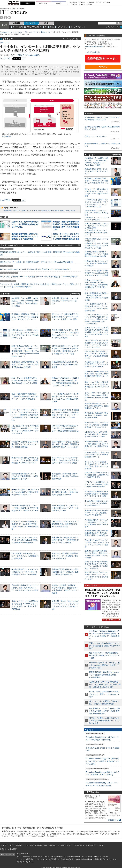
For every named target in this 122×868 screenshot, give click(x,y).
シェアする (5, 58)
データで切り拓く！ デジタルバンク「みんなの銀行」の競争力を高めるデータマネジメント (25, 492)
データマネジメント (78, 27)
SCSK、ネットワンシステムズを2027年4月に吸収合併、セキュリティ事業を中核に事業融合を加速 (66, 236)
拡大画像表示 (7, 136)
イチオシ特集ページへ (111, 620)
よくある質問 (13, 849)
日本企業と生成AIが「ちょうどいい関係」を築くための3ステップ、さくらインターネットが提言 (25, 588)
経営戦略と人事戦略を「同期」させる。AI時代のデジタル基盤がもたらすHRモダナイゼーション (25, 317)
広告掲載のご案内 (41, 845)
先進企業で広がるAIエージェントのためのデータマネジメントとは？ (65, 301)
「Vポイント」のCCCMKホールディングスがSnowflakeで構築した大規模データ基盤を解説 (25, 540)
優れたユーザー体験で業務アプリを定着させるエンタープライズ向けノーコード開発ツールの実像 (65, 317)
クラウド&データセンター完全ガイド (29, 856)
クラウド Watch (87, 856)
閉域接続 (44, 211)
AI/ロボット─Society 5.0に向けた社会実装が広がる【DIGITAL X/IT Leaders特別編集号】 (36, 269)
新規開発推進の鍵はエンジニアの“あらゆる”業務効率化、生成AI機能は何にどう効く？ (25, 476)
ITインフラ (36, 211)
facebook (5, 18)
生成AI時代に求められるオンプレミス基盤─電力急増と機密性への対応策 (65, 365)
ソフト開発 (91, 2)
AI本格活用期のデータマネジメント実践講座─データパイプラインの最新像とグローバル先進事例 (25, 572)
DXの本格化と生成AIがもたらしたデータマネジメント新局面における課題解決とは (25, 556)
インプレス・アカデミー (25, 862)
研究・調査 (106, 2)
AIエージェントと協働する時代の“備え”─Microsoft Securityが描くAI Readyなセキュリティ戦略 (25, 380)
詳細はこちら (113, 820)
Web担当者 (74, 2)
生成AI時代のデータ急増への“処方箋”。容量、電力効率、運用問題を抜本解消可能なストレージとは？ (66, 444)
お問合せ (3, 849)
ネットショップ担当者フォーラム (28, 859)
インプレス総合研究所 (72, 856)
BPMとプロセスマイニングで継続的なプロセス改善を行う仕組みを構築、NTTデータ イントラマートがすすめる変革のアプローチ (97, 332)
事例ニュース (45, 32)
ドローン (82, 4)
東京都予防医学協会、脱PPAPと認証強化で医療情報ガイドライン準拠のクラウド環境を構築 (25, 236)
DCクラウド (43, 3)
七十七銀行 (8, 211)
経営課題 (16, 23)
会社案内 (52, 845)
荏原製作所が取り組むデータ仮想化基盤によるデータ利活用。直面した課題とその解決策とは (65, 572)
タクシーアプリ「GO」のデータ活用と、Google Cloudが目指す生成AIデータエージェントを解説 (65, 460)
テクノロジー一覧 (21, 32)
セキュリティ (62, 27)
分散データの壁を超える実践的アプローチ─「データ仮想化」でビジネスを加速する (65, 556)
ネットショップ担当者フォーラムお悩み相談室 (57, 859)
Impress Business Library (94, 46)
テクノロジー (31, 23)
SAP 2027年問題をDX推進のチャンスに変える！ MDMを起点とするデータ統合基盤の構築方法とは (65, 428)
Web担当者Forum (57, 856)
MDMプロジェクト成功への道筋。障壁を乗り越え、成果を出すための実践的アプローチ (65, 492)
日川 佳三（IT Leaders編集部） (29, 55)
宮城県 (73, 211)
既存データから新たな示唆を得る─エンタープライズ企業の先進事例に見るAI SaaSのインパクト (25, 460)
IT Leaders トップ (6, 32)
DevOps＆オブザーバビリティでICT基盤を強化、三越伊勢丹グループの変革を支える (65, 524)
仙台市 (67, 211)
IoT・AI (99, 2)
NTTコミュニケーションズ (22, 211)
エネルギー (74, 4)
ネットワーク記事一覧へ (71, 39)
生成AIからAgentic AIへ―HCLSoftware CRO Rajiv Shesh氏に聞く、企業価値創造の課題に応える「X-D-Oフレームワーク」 (96, 285)
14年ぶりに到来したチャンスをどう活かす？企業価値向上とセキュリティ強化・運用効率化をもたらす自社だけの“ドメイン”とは (97, 243)
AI (46, 27)
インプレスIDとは (93, 52)
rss (9, 18)
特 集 (46, 23)
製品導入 (59, 3)
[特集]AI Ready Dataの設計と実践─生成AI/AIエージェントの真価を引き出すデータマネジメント (103, 593)
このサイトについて (7, 845)
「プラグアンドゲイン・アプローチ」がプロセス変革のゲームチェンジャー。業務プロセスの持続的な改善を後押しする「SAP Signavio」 (25, 415)
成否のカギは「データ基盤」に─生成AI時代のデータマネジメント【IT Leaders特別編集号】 (37, 262)
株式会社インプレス (23, 854)
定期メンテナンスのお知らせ (96, 136)
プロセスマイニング (34, 27)
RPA (52, 27)
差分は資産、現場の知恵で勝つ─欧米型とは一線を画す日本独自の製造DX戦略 (65, 476)
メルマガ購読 (29, 845)
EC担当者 (82, 2)
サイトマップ (100, 845)
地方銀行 (56, 211)
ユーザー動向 (18, 27)
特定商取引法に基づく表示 (84, 845)
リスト (24, 59)
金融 (62, 211)
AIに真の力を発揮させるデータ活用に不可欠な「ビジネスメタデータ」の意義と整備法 (25, 444)
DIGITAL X (97, 859)
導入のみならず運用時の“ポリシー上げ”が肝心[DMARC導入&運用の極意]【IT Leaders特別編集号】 (40, 277)
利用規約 (19, 845)
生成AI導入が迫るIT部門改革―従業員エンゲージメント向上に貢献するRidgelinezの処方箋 (25, 365)
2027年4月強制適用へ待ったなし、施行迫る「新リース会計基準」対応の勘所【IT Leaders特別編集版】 (40, 253)
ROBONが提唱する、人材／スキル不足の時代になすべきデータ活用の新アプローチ (65, 508)
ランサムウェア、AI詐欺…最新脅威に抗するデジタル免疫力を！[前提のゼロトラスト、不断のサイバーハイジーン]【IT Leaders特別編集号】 (40, 285)
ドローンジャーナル (109, 859)
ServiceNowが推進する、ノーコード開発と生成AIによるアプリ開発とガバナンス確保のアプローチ (25, 508)
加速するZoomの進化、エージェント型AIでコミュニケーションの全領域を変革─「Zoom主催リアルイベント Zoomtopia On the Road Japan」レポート (25, 351)
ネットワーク (34, 32)
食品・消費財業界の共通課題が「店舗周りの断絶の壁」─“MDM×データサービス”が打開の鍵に (25, 396)
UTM (50, 211)
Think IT (46, 856)
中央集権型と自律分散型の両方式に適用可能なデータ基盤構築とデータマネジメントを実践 (65, 540)
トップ (4, 25)
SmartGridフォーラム (101, 856)
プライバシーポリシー (65, 845)
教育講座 (89, 4)
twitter (2, 18)
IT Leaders (14, 12)
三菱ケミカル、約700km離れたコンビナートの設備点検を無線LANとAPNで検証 (25, 224)
